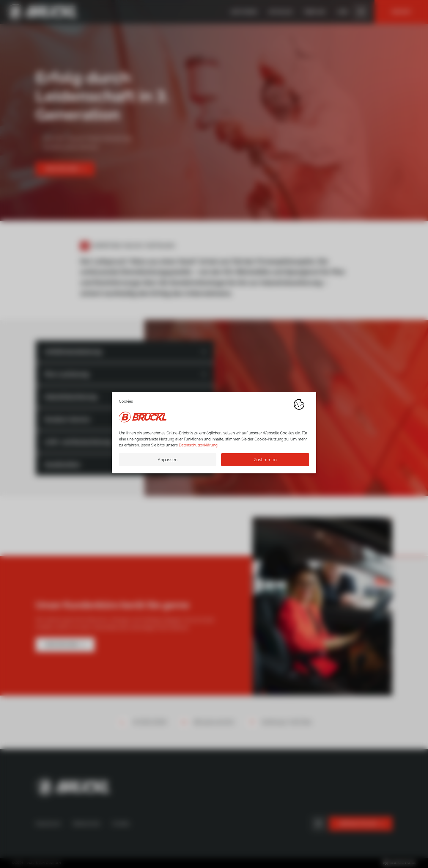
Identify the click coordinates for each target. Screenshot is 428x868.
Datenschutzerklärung (198, 446)
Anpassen (167, 461)
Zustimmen (265, 461)
